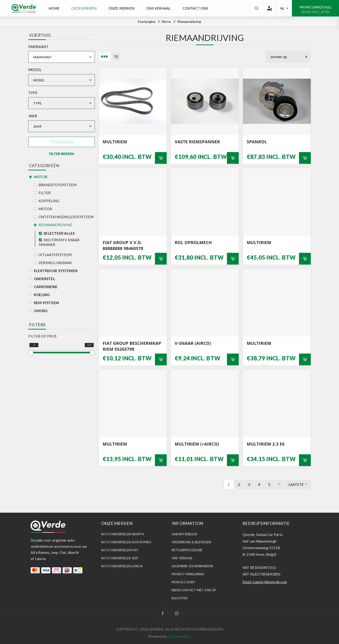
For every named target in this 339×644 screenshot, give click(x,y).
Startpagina (147, 22)
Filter (42, 193)
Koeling (39, 295)
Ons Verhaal (182, 558)
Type (33, 93)
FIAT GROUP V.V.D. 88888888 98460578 (123, 245)
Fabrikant (38, 47)
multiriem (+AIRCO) (197, 444)
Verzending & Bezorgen (191, 542)
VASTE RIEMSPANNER (197, 142)
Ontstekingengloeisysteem (64, 217)
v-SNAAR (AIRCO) (193, 343)
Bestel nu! (161, 158)
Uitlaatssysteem (53, 255)
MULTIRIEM (115, 142)
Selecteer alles (59, 233)
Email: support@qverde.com (265, 582)
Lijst (116, 57)
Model (35, 70)
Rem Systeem (44, 303)
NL (282, 8)
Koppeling (46, 201)
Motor (38, 177)
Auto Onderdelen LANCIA (122, 566)
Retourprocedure (187, 550)
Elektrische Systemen (53, 271)
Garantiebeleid (185, 534)
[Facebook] (163, 613)
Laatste (296, 484)
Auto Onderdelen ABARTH (123, 534)
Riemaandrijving (53, 225)
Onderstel (42, 279)
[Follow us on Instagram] (176, 613)
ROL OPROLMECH (193, 242)
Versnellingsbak (53, 263)
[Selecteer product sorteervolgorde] (288, 57)
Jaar (33, 116)
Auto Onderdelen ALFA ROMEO (126, 542)
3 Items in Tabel (105, 57)
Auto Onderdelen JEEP (120, 558)
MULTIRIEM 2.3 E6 (266, 444)
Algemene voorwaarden (192, 566)
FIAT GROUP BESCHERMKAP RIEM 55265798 (132, 346)
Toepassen (62, 142)
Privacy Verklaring (188, 574)
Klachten (180, 598)
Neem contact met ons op (194, 590)
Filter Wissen (62, 154)
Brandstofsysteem (55, 185)
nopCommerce (180, 636)
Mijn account (184, 582)
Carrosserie (43, 287)
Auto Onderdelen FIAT (120, 550)
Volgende (279, 484)
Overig (38, 311)
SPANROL (257, 142)
